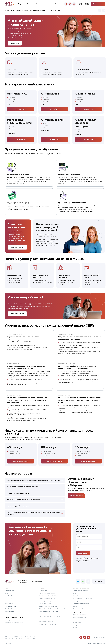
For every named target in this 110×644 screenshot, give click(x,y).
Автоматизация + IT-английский (48, 622)
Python (41, 607)
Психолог (76, 604)
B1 (11, 591)
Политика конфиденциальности (97, 642)
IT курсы (42, 586)
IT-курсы (20, 4)
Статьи (57, 4)
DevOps (64, 607)
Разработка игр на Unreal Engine (14, 621)
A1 (5, 591)
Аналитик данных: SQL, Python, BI (48, 599)
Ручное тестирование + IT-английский (50, 615)
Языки (29, 4)
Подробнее (11, 104)
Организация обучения (80, 613)
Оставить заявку (98, 4)
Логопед (76, 591)
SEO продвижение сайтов (12, 618)
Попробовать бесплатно (17, 247)
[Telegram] (81, 636)
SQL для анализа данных (46, 602)
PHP (50, 607)
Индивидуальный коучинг (80, 607)
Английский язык (10, 594)
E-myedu (76, 626)
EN (104, 10)
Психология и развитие (43, 4)
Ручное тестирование (45, 612)
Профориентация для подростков (83, 599)
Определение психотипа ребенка (83, 597)
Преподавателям (78, 621)
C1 (17, 591)
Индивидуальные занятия (39, 10)
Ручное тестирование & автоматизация (50, 617)
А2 (8, 612)
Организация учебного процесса (85, 610)
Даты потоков (9, 10)
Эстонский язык (9, 589)
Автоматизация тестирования (47, 620)
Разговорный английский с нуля (14, 599)
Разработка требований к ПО (47, 594)
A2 (8, 591)
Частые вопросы (55, 10)
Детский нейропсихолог (80, 594)
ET (100, 10)
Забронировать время (21, 461)
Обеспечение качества (80, 615)
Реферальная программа (80, 623)
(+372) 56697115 (83, 4)
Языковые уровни (22, 10)
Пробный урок (21, 109)
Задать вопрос (99, 580)
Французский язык (10, 604)
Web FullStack (56, 607)
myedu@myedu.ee (26, 580)
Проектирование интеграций (47, 597)
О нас (75, 618)
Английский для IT (10, 602)
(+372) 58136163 (12, 580)
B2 (14, 591)
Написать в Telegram (76, 496)
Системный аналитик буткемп (47, 591)
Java (46, 607)
